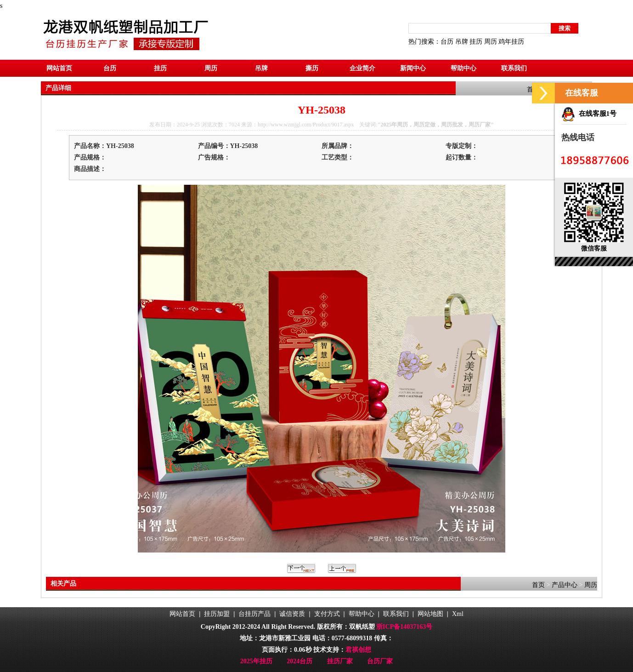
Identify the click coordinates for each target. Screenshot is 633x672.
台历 (447, 42)
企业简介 (362, 68)
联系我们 (514, 68)
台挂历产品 (254, 614)
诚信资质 (292, 614)
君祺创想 (358, 650)
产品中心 (565, 585)
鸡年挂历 (511, 42)
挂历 (476, 42)
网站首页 (59, 68)
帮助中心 (463, 68)
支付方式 (327, 614)
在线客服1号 (589, 114)
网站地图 (430, 614)
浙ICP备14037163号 (404, 627)
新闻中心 (413, 68)
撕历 (312, 68)
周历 (491, 42)
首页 (538, 585)
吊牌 (462, 42)
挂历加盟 (217, 614)
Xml (458, 614)
